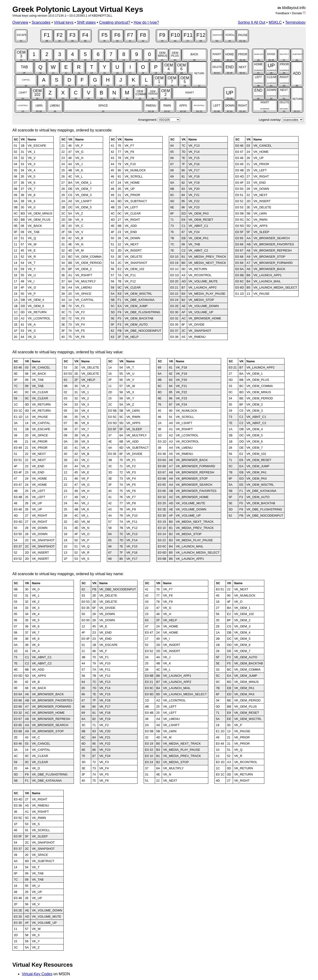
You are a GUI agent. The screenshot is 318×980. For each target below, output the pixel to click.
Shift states (86, 22)
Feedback (282, 13)
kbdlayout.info (294, 8)
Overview (20, 22)
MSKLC (275, 22)
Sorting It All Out (252, 22)
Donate (297, 13)
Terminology (295, 22)
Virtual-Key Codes (37, 974)
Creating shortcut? (115, 22)
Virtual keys (64, 22)
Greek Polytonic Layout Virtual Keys (78, 9)
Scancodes (41, 22)
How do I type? (146, 22)
